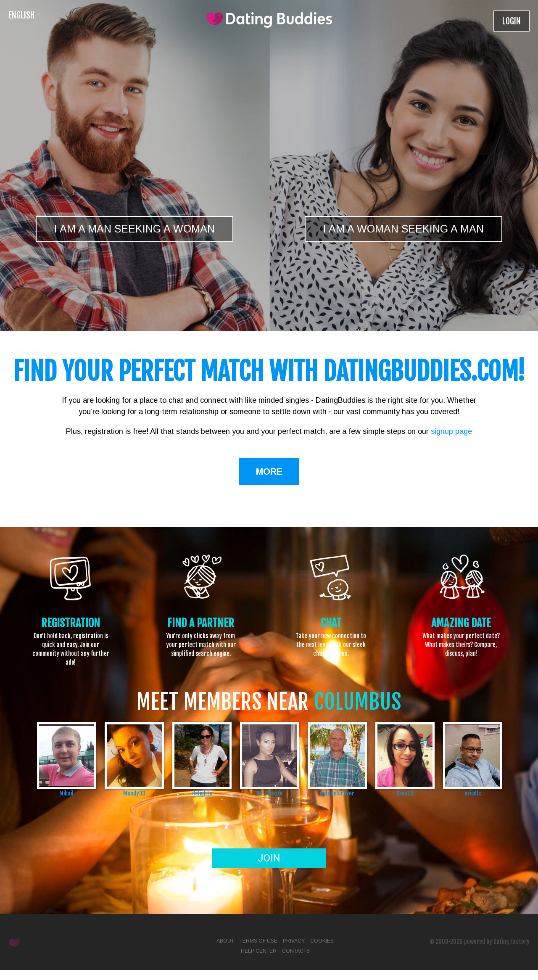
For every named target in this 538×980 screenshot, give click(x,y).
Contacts (296, 951)
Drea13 (405, 793)
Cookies (322, 941)
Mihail (66, 793)
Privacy (294, 941)
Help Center (259, 951)
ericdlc (473, 793)
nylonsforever (337, 793)
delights (202, 793)
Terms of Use (258, 941)
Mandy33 (134, 793)
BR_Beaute (269, 793)
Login (512, 21)
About (225, 941)
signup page (451, 431)
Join (269, 858)
